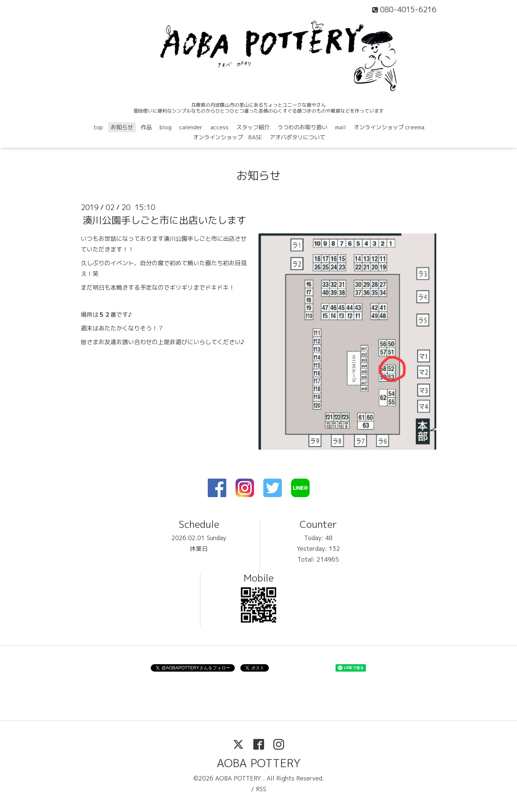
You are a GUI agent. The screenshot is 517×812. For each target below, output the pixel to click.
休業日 (199, 549)
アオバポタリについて (297, 137)
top (98, 127)
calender (191, 127)
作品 (146, 127)
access (219, 127)
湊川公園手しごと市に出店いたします (164, 220)
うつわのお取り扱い (302, 127)
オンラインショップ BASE (227, 137)
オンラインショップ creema (389, 127)
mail (341, 127)
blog (166, 127)
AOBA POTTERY (259, 763)
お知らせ (122, 127)
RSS (261, 789)
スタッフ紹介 (253, 127)
